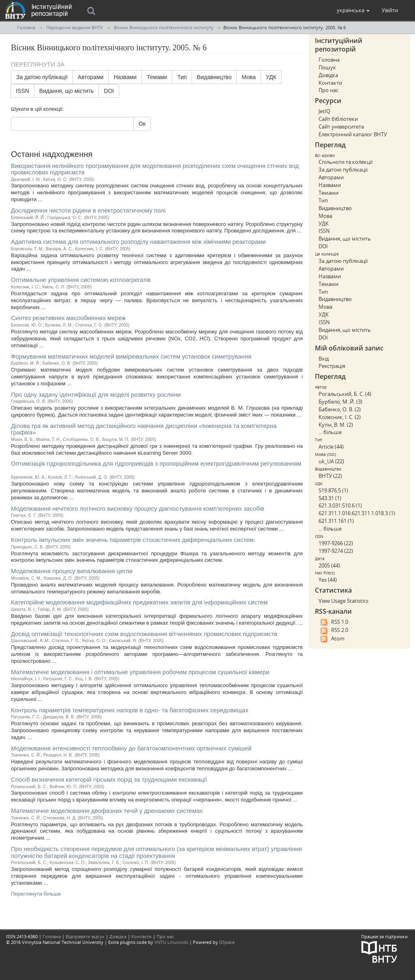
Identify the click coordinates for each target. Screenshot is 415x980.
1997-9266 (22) (336, 543)
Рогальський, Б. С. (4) (345, 394)
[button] (353, 10)
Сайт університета (341, 127)
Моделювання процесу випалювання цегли (72, 571)
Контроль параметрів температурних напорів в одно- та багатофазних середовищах (130, 710)
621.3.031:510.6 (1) (340, 505)
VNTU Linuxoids (171, 942)
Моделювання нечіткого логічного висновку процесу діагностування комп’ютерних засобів (138, 508)
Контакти (330, 83)
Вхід (324, 359)
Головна (26, 27)
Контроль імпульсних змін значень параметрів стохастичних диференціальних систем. (133, 540)
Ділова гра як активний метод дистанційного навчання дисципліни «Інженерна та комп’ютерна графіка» (144, 429)
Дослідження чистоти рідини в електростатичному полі (88, 210)
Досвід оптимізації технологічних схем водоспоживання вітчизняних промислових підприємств (144, 634)
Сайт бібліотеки (338, 119)
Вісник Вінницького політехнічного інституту (164, 27)
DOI (109, 91)
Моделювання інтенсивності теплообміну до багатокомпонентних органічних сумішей (131, 748)
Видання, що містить (67, 91)
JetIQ (324, 111)
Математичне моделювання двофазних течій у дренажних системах (107, 811)
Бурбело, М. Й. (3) (340, 402)
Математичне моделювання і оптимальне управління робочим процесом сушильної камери (140, 672)
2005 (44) (329, 565)
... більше (330, 432)
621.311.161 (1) (336, 521)
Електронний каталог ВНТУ (353, 134)
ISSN (22, 91)
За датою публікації (42, 77)
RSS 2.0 (333, 630)
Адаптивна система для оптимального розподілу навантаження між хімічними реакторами (138, 242)
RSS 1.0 (333, 622)
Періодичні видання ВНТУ (75, 27)
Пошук (327, 67)
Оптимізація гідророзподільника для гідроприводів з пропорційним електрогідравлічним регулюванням (156, 463)
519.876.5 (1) (333, 490)
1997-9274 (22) (336, 551)
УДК (271, 77)
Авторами (91, 77)
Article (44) (331, 447)
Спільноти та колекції (345, 162)
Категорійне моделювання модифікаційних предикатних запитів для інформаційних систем (139, 602)
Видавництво (214, 77)
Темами (157, 77)
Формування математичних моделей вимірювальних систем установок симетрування (131, 356)
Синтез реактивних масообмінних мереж (68, 318)
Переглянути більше (36, 894)
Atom (332, 639)
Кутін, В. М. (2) (336, 425)
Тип (182, 77)
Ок (142, 124)
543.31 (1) (330, 498)
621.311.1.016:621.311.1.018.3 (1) (357, 513)
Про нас (328, 90)
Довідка (328, 75)
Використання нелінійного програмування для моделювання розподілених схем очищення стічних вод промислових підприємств (155, 169)
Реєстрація (332, 366)
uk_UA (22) (331, 461)
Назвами (125, 77)
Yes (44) (328, 580)
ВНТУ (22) (330, 476)
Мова (249, 77)
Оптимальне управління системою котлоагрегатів (81, 280)
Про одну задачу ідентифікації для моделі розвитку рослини (96, 394)
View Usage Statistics (343, 601)
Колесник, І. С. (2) (340, 417)
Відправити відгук (85, 936)
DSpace (227, 942)
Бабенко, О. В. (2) (340, 409)
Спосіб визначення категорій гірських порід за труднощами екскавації (109, 779)
